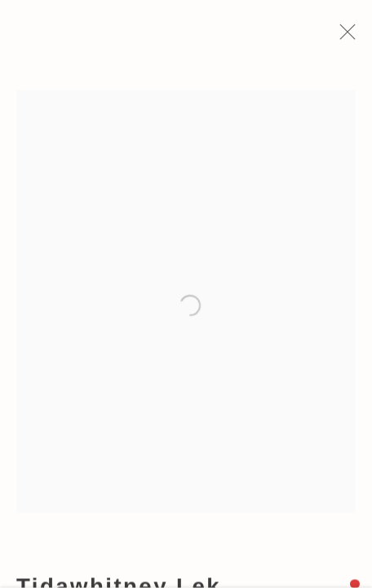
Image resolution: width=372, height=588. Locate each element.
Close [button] (344, 37)
